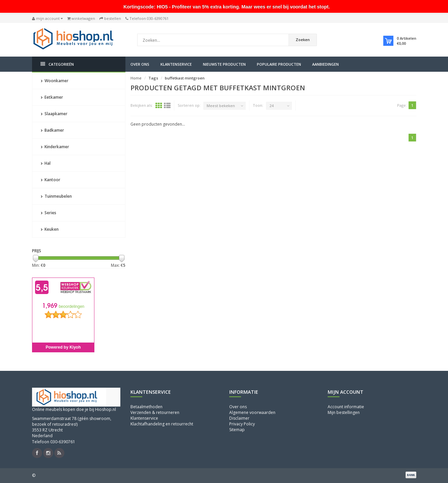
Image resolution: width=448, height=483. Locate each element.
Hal (46, 163)
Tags (153, 78)
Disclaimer (239, 418)
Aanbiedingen (325, 64)
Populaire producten (279, 64)
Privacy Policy (242, 424)
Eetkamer (52, 97)
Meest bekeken (221, 106)
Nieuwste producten (224, 64)
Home (136, 78)
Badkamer (52, 130)
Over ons (140, 64)
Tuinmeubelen (56, 196)
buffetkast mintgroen (185, 78)
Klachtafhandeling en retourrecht (162, 424)
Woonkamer (55, 81)
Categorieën (57, 64)
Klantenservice (176, 64)
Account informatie (346, 407)
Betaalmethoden (146, 407)
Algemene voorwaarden (252, 412)
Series (49, 213)
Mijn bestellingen (344, 412)
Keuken (50, 229)
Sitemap (237, 430)
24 (271, 106)
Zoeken (303, 40)
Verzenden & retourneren (155, 412)
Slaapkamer (54, 114)
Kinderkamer (55, 147)
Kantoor (51, 180)
